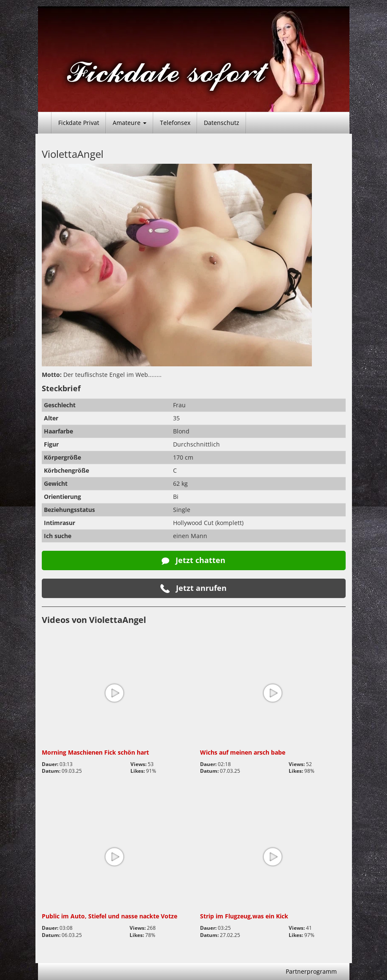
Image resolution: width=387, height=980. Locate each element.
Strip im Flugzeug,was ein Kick (244, 916)
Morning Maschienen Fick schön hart (95, 752)
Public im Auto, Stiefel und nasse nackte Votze (110, 916)
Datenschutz (222, 123)
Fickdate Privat (79, 123)
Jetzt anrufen (193, 588)
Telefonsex (175, 123)
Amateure (130, 123)
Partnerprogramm (311, 971)
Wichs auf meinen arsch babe (243, 752)
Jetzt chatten (193, 560)
